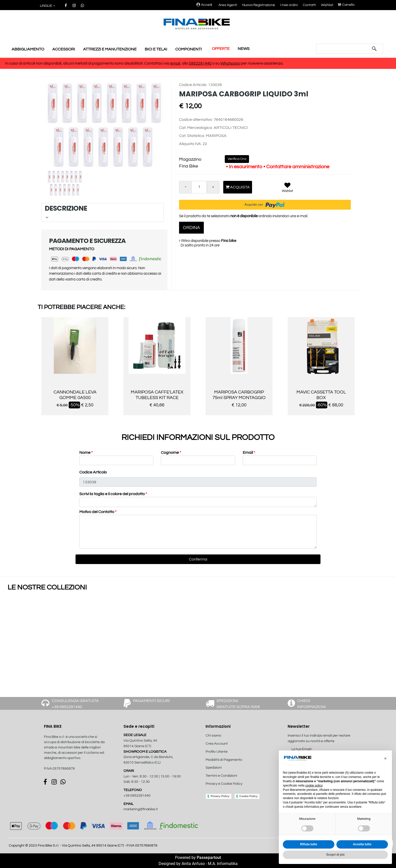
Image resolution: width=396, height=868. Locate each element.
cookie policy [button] (314, 786)
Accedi (204, 5)
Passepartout (209, 858)
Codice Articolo (193, 85)
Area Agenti (228, 5)
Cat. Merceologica (196, 128)
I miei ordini (289, 5)
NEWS (244, 49)
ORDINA (191, 228)
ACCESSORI (64, 49)
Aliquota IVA (190, 144)
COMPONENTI (189, 49)
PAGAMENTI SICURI (151, 701)
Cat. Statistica (192, 136)
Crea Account (217, 744)
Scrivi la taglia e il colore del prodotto (113, 494)
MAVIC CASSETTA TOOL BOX (321, 395)
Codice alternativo (196, 120)
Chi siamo (213, 736)
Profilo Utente (217, 752)
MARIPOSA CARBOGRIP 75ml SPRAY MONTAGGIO (239, 395)
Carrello (346, 5)
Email (249, 453)
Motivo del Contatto (98, 512)
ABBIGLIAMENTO (28, 49)
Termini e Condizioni (221, 776)
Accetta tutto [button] (362, 844)
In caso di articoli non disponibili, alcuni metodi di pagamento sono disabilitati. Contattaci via (88, 63)
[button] (48, 6)
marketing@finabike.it (141, 809)
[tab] (103, 213)
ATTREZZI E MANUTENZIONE (110, 49)
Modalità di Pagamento (224, 760)
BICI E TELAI (156, 49)
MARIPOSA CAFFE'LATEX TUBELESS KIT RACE (157, 395)
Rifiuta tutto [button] (308, 844)
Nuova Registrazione (259, 5)
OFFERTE (221, 49)
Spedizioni (214, 768)
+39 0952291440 (137, 796)
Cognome (171, 453)
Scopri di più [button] (336, 855)
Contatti (309, 5)
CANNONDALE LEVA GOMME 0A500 (75, 395)
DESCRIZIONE (102, 212)
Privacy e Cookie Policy (224, 784)
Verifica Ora (237, 159)
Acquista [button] (238, 187)
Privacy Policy (220, 796)
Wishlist (327, 5)
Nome (86, 453)
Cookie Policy (249, 796)
